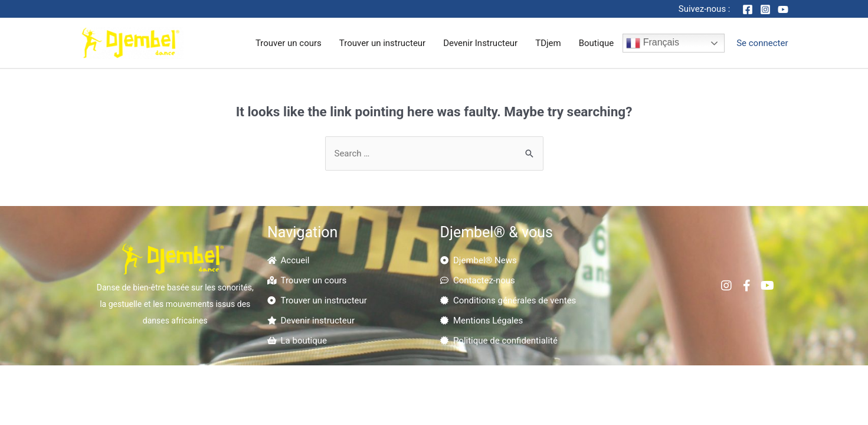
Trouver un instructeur (382, 43)
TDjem (548, 43)
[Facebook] (748, 9)
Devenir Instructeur (480, 43)
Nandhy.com (505, 396)
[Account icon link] (762, 43)
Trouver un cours (289, 43)
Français (653, 43)
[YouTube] (783, 9)
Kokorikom (571, 380)
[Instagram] (765, 9)
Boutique (596, 43)
